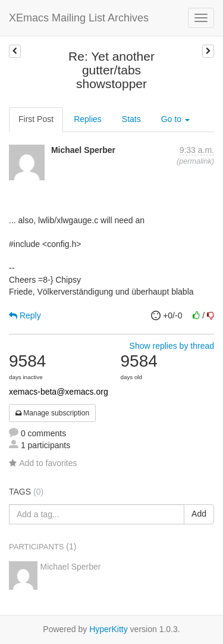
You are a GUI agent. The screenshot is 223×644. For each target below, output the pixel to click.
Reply (25, 315)
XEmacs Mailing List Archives (79, 18)
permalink (195, 161)
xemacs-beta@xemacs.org (59, 392)
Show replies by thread (172, 346)
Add (199, 514)
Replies (88, 119)
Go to (175, 119)
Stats (131, 119)
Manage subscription (52, 413)
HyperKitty (109, 629)
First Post (36, 119)
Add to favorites (43, 463)
